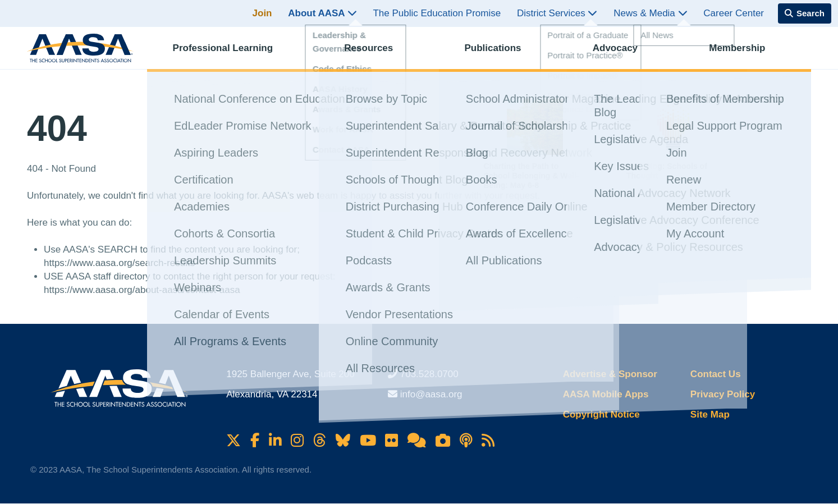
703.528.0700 (429, 374)
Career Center (734, 13)
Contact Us (716, 374)
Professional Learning (233, 54)
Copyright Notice (601, 414)
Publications (503, 54)
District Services (557, 13)
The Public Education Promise (437, 13)
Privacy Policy (723, 394)
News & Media (650, 13)
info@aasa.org (431, 394)
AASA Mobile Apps (606, 394)
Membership (747, 54)
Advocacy (625, 54)
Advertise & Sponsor (610, 374)
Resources (379, 54)
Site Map (710, 414)
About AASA (322, 13)
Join (262, 13)
